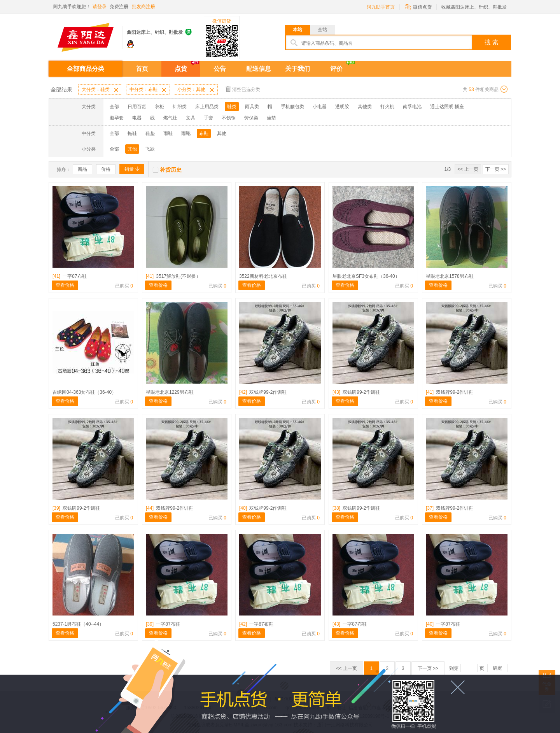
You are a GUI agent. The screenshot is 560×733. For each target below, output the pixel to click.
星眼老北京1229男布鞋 (170, 392)
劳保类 (251, 118)
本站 (297, 30)
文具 (191, 118)
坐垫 (271, 118)
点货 (181, 69)
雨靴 (186, 133)
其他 (222, 133)
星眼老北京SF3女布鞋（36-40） (366, 276)
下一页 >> (496, 169)
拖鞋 (132, 133)
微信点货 (418, 6)
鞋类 (232, 107)
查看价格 (65, 285)
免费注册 (119, 7)
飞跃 (150, 149)
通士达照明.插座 (447, 107)
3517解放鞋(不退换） (173, 276)
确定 (497, 668)
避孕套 (117, 118)
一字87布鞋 (70, 276)
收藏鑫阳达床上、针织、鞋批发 (474, 7)
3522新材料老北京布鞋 (263, 276)
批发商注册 (143, 7)
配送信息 (259, 69)
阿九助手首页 (381, 7)
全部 (114, 107)
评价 (336, 69)
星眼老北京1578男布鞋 (450, 276)
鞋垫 (150, 133)
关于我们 (297, 69)
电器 (137, 118)
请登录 (100, 7)
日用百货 (137, 107)
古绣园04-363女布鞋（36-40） (84, 392)
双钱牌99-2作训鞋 (263, 392)
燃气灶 (170, 118)
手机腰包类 (292, 107)
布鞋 (204, 133)
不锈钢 (229, 118)
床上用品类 (207, 107)
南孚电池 (412, 107)
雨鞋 (168, 133)
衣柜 (159, 107)
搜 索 (492, 42)
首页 (142, 69)
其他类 (365, 107)
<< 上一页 (468, 169)
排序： (64, 170)
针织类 (180, 107)
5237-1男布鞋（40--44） (78, 624)
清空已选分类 (243, 89)
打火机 (387, 107)
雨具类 (252, 107)
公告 (220, 69)
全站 (322, 30)
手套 (208, 118)
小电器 (320, 107)
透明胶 (342, 107)
